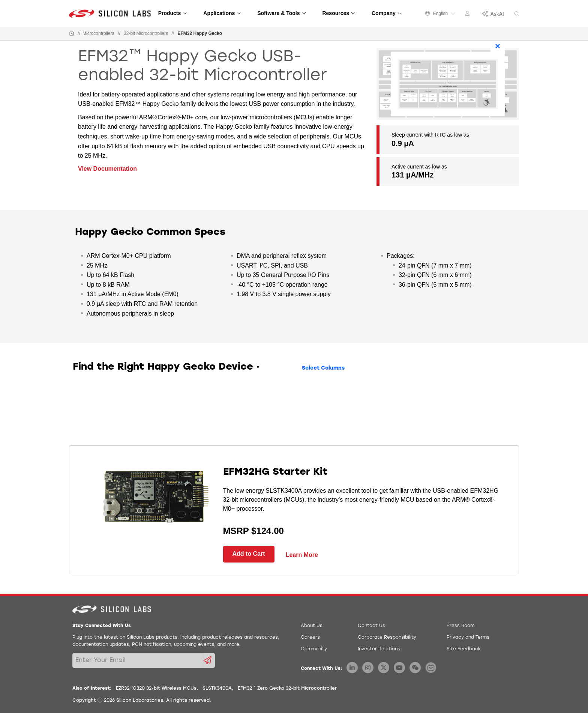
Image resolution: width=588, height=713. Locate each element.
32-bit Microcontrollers (146, 33)
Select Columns (323, 368)
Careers (310, 638)
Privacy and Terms (468, 638)
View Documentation (107, 169)
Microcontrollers (98, 33)
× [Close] (498, 46)
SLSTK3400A (217, 689)
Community (314, 649)
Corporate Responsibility (387, 638)
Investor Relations (379, 649)
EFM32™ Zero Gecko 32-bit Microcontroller (287, 689)
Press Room (460, 626)
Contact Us (371, 626)
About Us (312, 626)
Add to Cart (249, 554)
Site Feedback (464, 649)
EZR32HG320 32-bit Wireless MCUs (156, 689)
